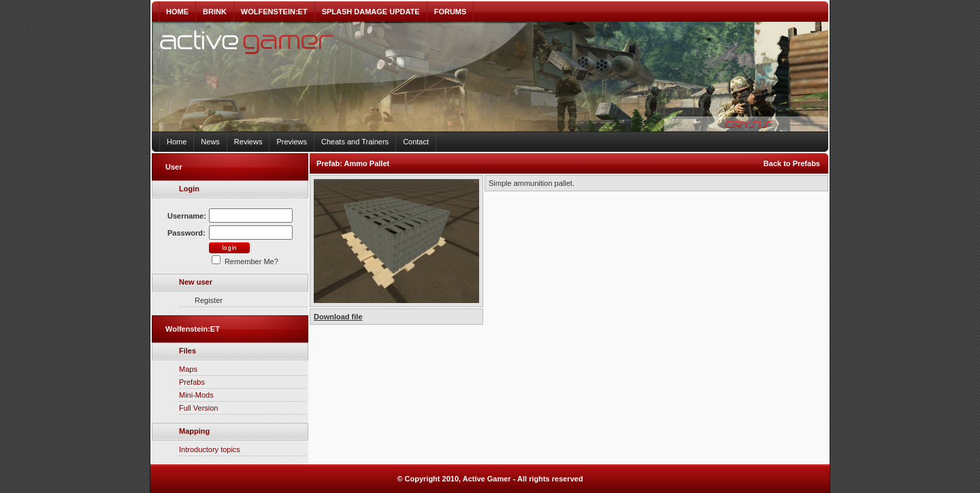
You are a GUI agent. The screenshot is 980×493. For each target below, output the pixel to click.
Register (209, 300)
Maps (188, 369)
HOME (177, 12)
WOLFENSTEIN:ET (274, 12)
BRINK (215, 12)
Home (177, 142)
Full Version (198, 408)
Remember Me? (245, 261)
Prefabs (192, 382)
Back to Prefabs (792, 163)
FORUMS (451, 12)
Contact (416, 142)
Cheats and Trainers (355, 142)
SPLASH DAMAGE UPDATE (371, 12)
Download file (338, 317)
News (210, 142)
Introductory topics (210, 449)
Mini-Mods (196, 395)
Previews (292, 142)
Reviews (248, 142)
